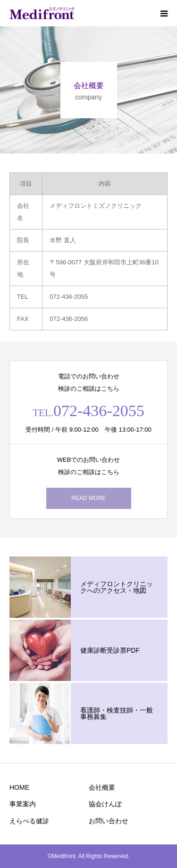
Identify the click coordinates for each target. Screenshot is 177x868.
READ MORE (88, 498)
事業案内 (23, 804)
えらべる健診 (29, 821)
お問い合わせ (109, 821)
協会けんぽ (105, 804)
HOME (19, 787)
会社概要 (102, 787)
